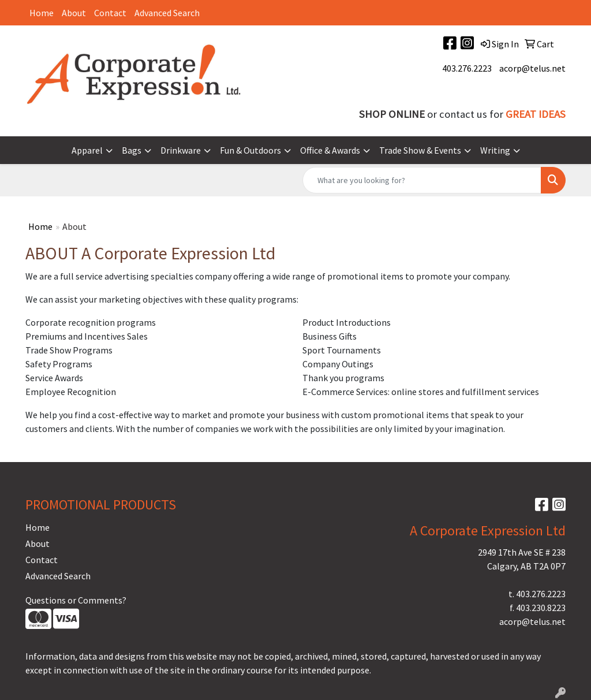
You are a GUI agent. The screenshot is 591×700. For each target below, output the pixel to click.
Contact (110, 13)
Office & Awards (330, 150)
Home (42, 13)
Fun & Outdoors (250, 150)
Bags (132, 150)
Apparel (87, 150)
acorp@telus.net (532, 68)
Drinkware (181, 150)
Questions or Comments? (76, 600)
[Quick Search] (422, 180)
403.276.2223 (467, 68)
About (74, 13)
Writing (495, 150)
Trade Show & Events (420, 150)
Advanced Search (167, 13)
